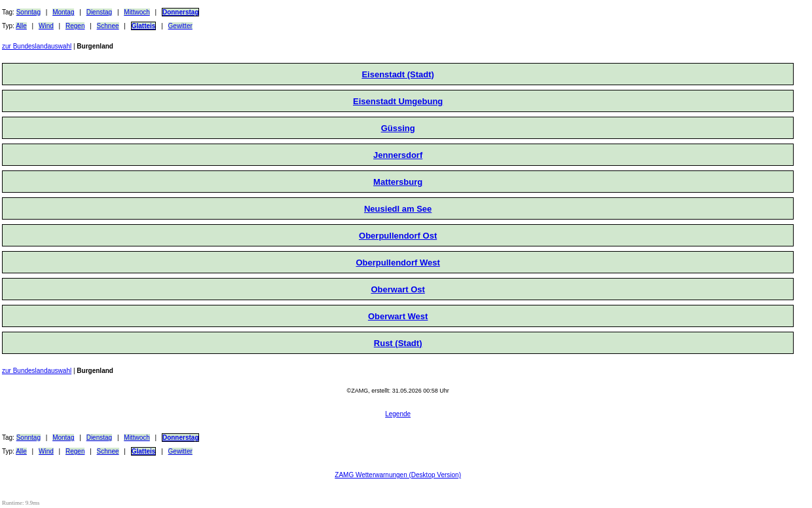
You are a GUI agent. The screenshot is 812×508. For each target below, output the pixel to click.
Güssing (398, 128)
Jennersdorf (398, 155)
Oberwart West (398, 316)
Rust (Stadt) (398, 343)
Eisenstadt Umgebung (398, 101)
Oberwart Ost (397, 289)
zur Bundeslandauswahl (37, 46)
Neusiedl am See (398, 209)
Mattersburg (398, 182)
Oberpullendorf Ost (398, 236)
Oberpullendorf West (397, 263)
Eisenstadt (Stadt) (398, 74)
